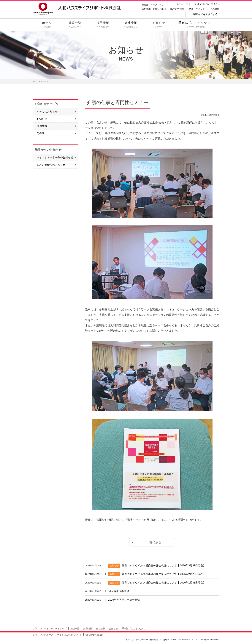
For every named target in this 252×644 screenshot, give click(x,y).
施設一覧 (75, 629)
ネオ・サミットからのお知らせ (55, 158)
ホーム (36, 81)
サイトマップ (182, 4)
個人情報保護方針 (94, 635)
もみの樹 (215, 9)
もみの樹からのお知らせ (51, 165)
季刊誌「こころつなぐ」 (154, 5)
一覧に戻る (152, 542)
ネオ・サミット (197, 9)
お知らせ (42, 119)
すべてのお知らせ (47, 112)
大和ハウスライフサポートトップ (50, 629)
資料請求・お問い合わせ (154, 9)
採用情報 (42, 126)
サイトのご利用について (69, 635)
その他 (41, 134)
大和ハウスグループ (43, 635)
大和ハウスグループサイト (207, 4)
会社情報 (101, 629)
